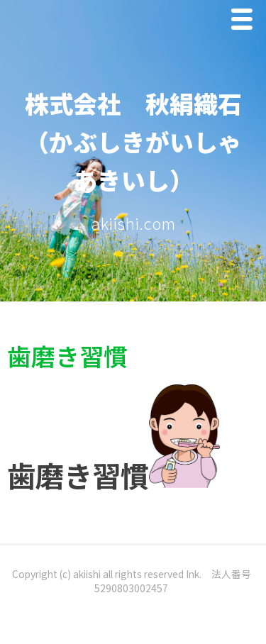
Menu (245, 22)
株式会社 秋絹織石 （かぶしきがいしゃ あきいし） (145, 141)
